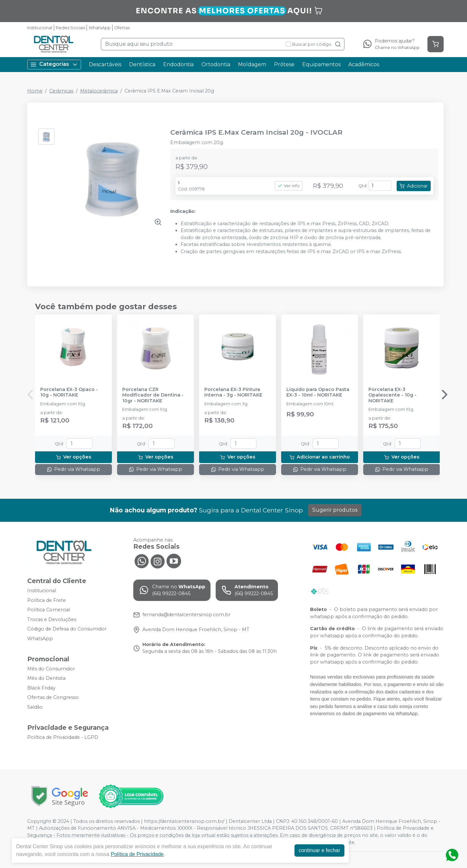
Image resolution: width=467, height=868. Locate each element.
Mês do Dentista (46, 678)
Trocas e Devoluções (52, 619)
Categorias (54, 64)
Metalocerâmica (99, 91)
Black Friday (41, 688)
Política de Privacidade (137, 854)
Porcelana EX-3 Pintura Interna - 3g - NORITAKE (233, 392)
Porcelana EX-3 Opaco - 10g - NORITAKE (69, 392)
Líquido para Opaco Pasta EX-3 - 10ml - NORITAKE (318, 392)
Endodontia (178, 64)
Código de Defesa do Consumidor (67, 629)
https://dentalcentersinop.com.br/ (184, 821)
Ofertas (122, 28)
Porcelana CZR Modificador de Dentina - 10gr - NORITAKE (153, 395)
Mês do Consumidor (51, 669)
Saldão (35, 707)
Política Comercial (49, 610)
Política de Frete (47, 600)
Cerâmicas (61, 91)
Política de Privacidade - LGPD (63, 737)
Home (35, 91)
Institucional (40, 28)
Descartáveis (105, 64)
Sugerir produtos (335, 510)
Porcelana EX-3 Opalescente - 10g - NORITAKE (392, 395)
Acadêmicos (364, 64)
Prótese (284, 64)
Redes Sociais (71, 28)
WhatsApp (100, 28)
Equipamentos (321, 64)
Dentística (142, 64)
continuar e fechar (319, 850)
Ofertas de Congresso (53, 698)
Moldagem (252, 64)
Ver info (289, 186)
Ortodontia (216, 64)
